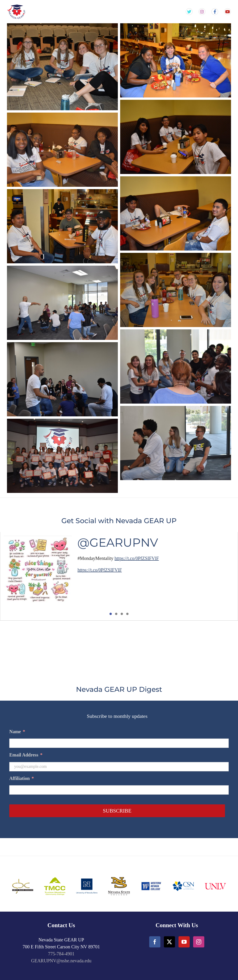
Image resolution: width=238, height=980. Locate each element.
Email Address (26, 755)
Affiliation (22, 778)
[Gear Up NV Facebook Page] (215, 12)
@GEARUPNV (118, 543)
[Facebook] (155, 942)
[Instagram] (199, 942)
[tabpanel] (119, 576)
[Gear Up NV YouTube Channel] (228, 12)
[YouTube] (184, 942)
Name (17, 732)
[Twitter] (169, 942)
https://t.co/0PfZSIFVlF (137, 558)
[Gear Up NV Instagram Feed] (202, 12)
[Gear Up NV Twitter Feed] (189, 12)
